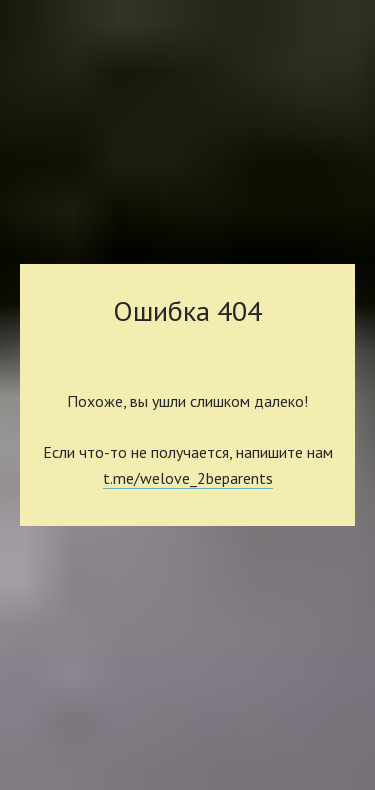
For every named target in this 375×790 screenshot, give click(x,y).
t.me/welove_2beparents (188, 478)
